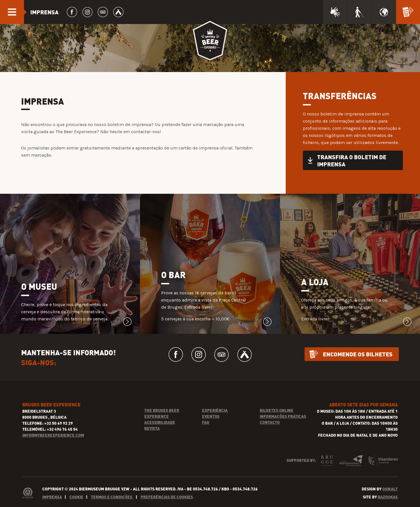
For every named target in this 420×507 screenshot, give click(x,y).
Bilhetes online (277, 410)
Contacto (270, 422)
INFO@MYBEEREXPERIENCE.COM (53, 435)
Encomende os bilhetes (358, 354)
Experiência (215, 410)
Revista (152, 428)
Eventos (211, 416)
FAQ (206, 422)
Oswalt (390, 489)
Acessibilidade (160, 422)
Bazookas (388, 497)
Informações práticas (283, 416)
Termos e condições (112, 497)
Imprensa (52, 497)
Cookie (76, 497)
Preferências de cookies (167, 497)
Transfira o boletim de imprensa (352, 160)
